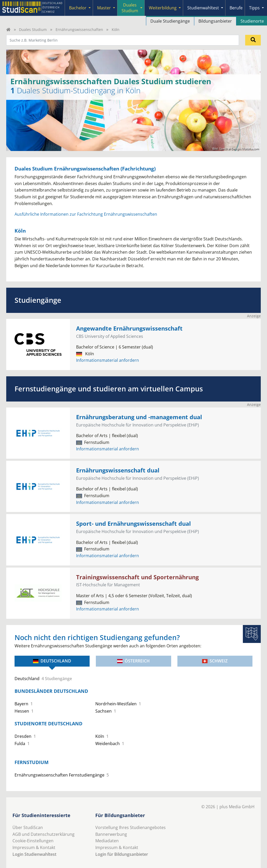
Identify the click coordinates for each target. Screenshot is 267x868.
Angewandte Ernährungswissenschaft (129, 328)
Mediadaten (107, 841)
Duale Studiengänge (170, 21)
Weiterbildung (163, 8)
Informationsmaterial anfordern (108, 360)
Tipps (254, 8)
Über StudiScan (28, 827)
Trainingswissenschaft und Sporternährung (137, 577)
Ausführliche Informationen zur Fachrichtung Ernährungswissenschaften (86, 214)
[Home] (8, 29)
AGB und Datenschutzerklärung (44, 834)
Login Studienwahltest (34, 854)
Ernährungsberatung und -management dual (139, 417)
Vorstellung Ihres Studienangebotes (131, 827)
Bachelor (78, 8)
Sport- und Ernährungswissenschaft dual (133, 524)
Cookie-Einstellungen (33, 841)
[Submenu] (90, 8)
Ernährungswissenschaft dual (118, 470)
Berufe (236, 8)
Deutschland (52, 661)
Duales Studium (130, 8)
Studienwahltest (203, 8)
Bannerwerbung (111, 834)
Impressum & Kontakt (34, 847)
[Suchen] (253, 40)
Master (104, 8)
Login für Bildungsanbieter (122, 854)
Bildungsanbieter (215, 21)
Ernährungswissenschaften (79, 29)
